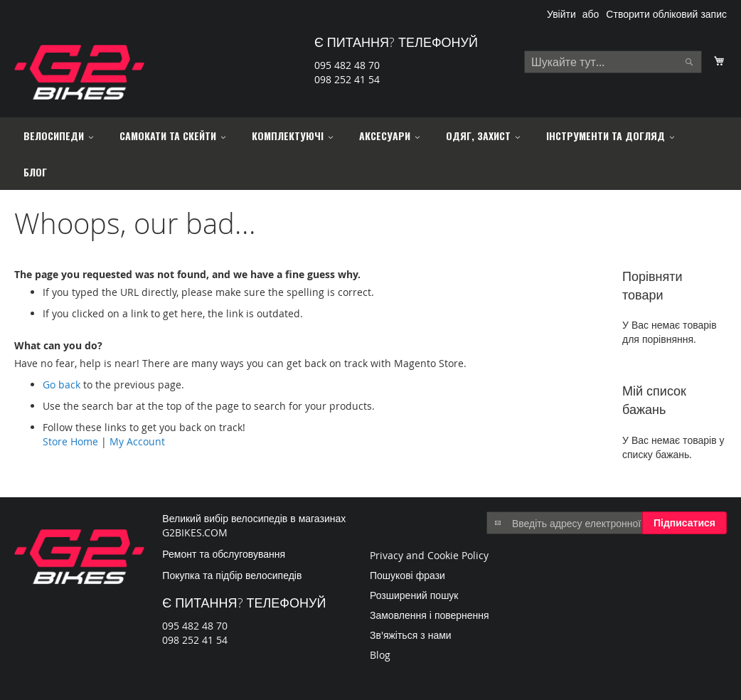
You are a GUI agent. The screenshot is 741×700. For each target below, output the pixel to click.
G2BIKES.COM (195, 532)
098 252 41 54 (347, 79)
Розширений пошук (414, 595)
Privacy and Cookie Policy (429, 555)
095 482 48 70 (347, 65)
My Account (137, 441)
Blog (380, 655)
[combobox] (613, 62)
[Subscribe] (684, 523)
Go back (62, 385)
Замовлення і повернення (430, 615)
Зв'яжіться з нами (411, 635)
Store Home (70, 441)
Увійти (561, 14)
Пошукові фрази (407, 575)
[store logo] (79, 72)
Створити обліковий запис (666, 14)
